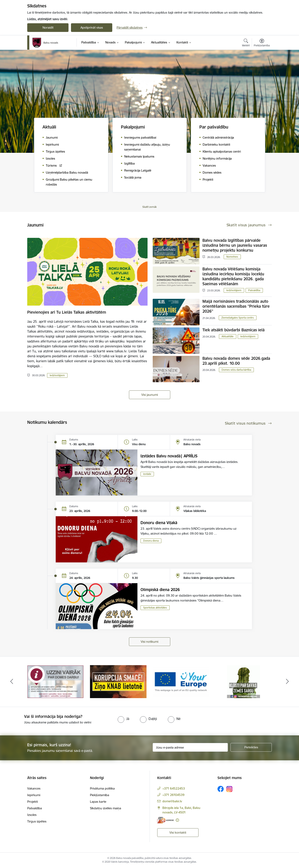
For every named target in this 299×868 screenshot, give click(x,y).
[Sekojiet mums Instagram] (229, 789)
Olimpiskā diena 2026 (160, 590)
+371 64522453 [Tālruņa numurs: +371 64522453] (174, 788)
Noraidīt (48, 27)
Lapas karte (98, 802)
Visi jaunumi (150, 395)
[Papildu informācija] (177, 820)
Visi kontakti (178, 832)
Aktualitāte (228, 336)
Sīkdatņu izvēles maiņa (106, 808)
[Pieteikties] (251, 747)
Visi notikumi (149, 642)
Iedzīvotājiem (57, 375)
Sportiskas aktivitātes (155, 608)
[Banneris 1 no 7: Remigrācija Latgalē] (56, 681)
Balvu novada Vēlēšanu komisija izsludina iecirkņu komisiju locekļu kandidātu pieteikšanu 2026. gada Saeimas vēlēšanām (233, 276)
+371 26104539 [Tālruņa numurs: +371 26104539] (173, 795)
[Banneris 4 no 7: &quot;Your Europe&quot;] (243, 681)
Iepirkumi (34, 795)
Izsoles (32, 815)
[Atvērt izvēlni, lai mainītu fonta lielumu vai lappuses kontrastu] (262, 43)
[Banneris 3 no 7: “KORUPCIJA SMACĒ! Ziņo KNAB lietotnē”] (181, 681)
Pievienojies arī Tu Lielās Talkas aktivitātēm (67, 312)
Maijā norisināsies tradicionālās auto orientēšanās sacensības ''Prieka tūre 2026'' (236, 306)
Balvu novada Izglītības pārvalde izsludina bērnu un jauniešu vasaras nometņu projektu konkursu (235, 245)
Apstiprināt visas (92, 27)
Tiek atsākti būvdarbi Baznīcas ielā (233, 330)
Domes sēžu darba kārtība (236, 370)
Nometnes (232, 257)
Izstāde (147, 474)
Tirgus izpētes (37, 821)
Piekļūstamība (100, 795)
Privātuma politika (102, 788)
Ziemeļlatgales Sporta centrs (238, 318)
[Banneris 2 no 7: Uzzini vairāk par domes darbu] (118, 681)
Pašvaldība (254, 290)
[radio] (123, 719)
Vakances (34, 788)
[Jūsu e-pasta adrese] (190, 747)
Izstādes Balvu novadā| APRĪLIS (169, 456)
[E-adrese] (165, 820)
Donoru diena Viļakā (159, 523)
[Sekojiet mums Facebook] (221, 789)
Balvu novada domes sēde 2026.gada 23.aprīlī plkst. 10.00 (236, 361)
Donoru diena (151, 541)
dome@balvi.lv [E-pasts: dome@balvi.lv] (172, 801)
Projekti (32, 802)
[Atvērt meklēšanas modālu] (246, 43)
